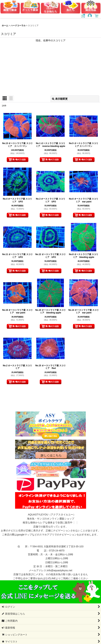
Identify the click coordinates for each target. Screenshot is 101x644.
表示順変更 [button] (60, 99)
